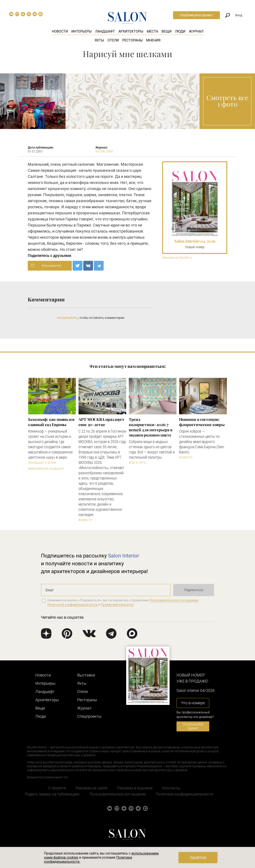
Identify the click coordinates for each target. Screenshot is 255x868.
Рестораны (132, 40)
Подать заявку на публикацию (52, 794)
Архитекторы (131, 31)
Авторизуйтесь (67, 318)
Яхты (99, 40)
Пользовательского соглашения (174, 600)
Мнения (153, 40)
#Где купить (137, 463)
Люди (180, 31)
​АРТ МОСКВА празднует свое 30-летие (101, 422)
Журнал (196, 31)
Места (152, 31)
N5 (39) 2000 (104, 151)
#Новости (85, 520)
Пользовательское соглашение (118, 794)
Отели (113, 40)
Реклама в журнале (135, 788)
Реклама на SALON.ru (177, 258)
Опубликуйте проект (196, 15)
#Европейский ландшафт (46, 469)
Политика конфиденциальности (184, 794)
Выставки (86, 675)
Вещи (167, 31)
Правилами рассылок (117, 605)
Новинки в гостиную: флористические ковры (202, 422)
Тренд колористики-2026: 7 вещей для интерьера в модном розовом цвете (151, 427)
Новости (60, 31)
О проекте (57, 788)
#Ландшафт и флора (42, 463)
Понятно (198, 858)
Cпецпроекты (89, 716)
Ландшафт (105, 31)
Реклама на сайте (92, 788)
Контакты (171, 788)
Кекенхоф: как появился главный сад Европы (51, 422)
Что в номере (193, 703)
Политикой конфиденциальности (73, 605)
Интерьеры (82, 31)
